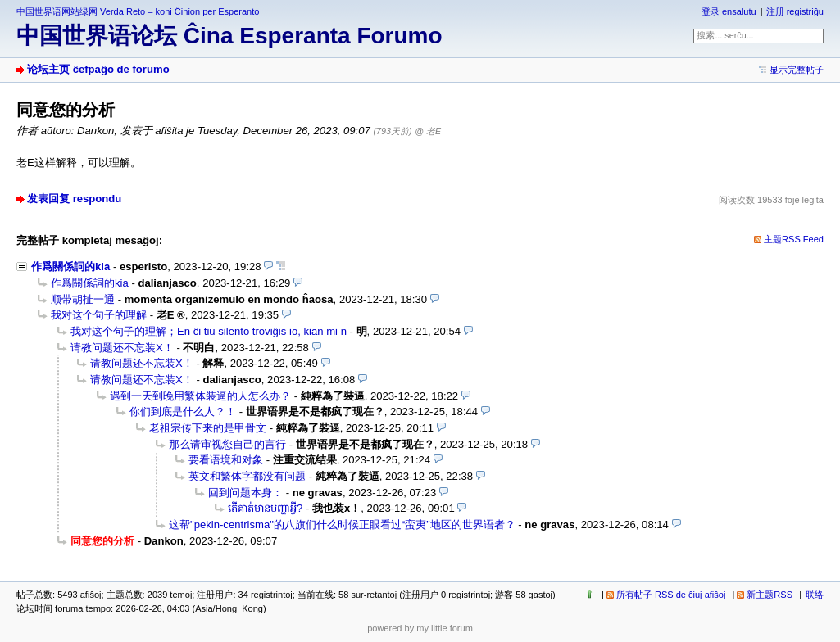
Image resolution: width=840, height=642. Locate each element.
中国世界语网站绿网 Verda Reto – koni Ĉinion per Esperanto (138, 11)
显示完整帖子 (797, 70)
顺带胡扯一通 (83, 299)
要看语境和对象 (226, 460)
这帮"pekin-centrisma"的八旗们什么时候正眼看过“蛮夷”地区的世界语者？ (342, 524)
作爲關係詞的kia (70, 267)
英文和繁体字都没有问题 (247, 476)
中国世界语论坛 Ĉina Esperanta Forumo (229, 36)
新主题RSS (770, 595)
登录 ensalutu (729, 11)
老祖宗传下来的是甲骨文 (208, 428)
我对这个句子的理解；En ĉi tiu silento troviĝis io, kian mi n (209, 331)
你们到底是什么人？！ (183, 411)
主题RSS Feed (794, 239)
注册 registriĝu (795, 11)
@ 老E (428, 131)
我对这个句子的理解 (99, 315)
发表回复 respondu (74, 199)
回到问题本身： (245, 493)
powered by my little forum (420, 628)
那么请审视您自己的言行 (227, 444)
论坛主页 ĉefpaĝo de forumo (98, 69)
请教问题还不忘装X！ (122, 348)
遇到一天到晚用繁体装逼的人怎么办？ (200, 396)
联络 (815, 595)
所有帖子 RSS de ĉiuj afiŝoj (671, 595)
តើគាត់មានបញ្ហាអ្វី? (265, 508)
